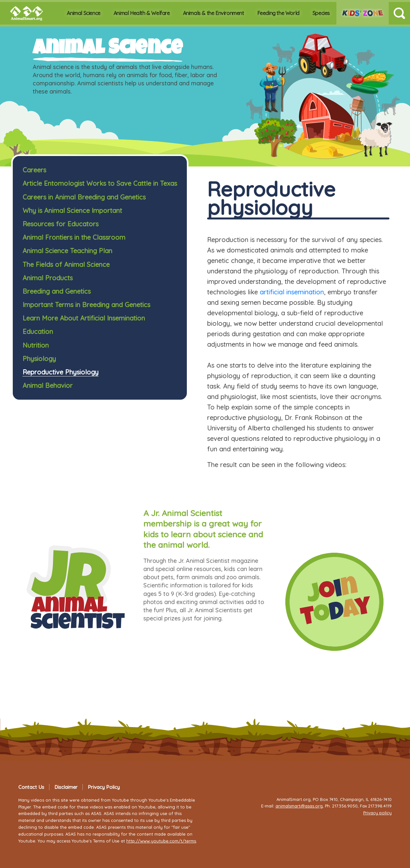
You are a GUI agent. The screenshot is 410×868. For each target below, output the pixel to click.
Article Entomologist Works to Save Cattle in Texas (100, 183)
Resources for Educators (61, 224)
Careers (34, 170)
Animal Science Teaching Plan (67, 251)
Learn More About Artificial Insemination (84, 318)
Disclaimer (66, 787)
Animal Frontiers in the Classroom (74, 237)
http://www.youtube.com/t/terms (161, 841)
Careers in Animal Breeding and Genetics (84, 197)
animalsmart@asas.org (299, 806)
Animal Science (83, 13)
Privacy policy (377, 813)
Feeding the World (278, 13)
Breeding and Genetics (57, 291)
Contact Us (31, 787)
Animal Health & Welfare (142, 13)
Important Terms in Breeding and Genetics (86, 305)
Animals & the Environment (214, 13)
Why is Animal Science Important (72, 210)
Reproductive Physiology (61, 372)
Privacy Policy (104, 787)
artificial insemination (292, 292)
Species (321, 13)
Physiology (39, 359)
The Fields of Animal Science (66, 264)
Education (38, 331)
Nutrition (36, 345)
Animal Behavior (48, 385)
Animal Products (48, 278)
